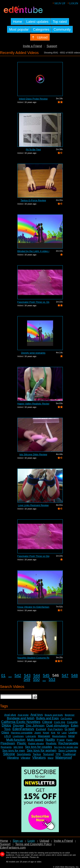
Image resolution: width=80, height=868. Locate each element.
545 (46, 675)
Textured (48, 754)
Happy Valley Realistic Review (33, 404)
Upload (44, 841)
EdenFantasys (23, 729)
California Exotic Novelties (21, 722)
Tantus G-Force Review (33, 200)
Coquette (72, 722)
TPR (58, 754)
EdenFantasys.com (13, 848)
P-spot (61, 740)
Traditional (69, 754)
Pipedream (8, 743)
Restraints (6, 747)
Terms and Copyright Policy (33, 844)
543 (27, 675)
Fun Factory (55, 729)
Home (4, 841)
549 (27, 679)
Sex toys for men (14, 751)
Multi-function (16, 740)
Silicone (9, 754)
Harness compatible (22, 733)
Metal (71, 736)
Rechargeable (68, 743)
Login (74, 3)
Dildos (6, 725)
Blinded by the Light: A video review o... (33, 251)
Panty (69, 740)
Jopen (38, 733)
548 (74, 675)
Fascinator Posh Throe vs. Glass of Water (33, 302)
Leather (73, 733)
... (10, 675)
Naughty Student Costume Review (33, 658)
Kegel (46, 733)
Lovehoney (18, 736)
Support (52, 46)
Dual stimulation (58, 726)
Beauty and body (54, 715)
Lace (64, 733)
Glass (5, 732)
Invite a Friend (32, 46)
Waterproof (64, 758)
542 (18, 675)
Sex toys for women (42, 750)
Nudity (50, 740)
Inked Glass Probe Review (33, 99)
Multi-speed (35, 740)
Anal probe (23, 715)
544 (37, 675)
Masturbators (59, 736)
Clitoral (47, 722)
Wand (50, 758)
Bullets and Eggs (47, 718)
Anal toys (37, 715)
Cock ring (59, 722)
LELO (7, 736)
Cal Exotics (66, 719)
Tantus (37, 754)
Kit (58, 733)
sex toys (18, 747)
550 (36, 679)
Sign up (60, 3)
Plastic (22, 743)
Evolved (41, 729)
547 (65, 675)
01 (3, 675)
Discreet (18, 726)
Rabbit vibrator (36, 743)
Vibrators (39, 758)
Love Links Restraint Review (33, 505)
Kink (53, 733)
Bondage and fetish (21, 718)
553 (52, 679)
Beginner (70, 715)
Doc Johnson (35, 726)
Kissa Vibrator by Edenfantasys (33, 607)
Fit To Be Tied (33, 150)
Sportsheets (24, 754)
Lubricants (31, 736)
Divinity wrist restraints (33, 353)
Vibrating (13, 758)
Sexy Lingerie (67, 751)
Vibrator (25, 758)
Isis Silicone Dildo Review (33, 454)
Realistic (51, 743)
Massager (44, 736)
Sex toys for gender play (66, 747)
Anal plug (10, 715)
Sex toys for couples (38, 747)
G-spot (70, 729)
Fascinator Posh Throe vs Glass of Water (33, 556)
